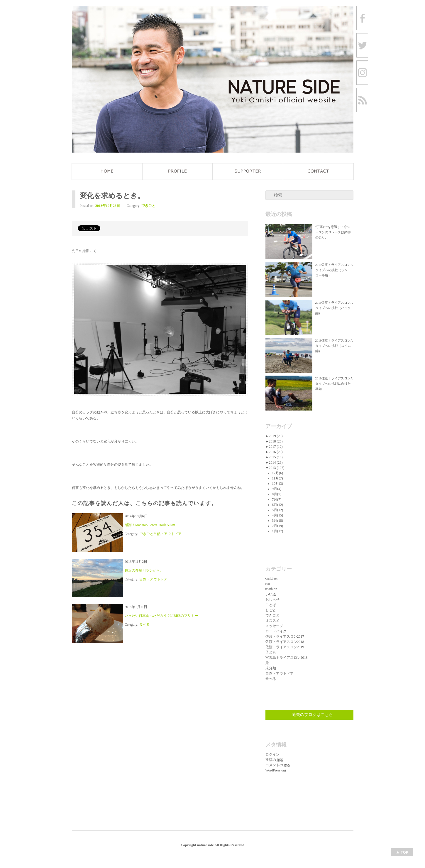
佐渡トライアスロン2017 (285, 636)
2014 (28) (276, 462)
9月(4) (277, 489)
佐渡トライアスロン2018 (285, 642)
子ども (271, 652)
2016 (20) (276, 452)
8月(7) (277, 494)
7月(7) (277, 499)
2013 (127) (276, 468)
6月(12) (277, 505)
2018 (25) (276, 441)
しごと (271, 610)
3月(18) (277, 521)
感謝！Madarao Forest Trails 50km (150, 525)
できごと (148, 206)
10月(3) (277, 484)
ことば (271, 605)
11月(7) (277, 478)
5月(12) (277, 510)
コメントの (278, 765)
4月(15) (277, 515)
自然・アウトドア (167, 534)
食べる (145, 624)
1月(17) (277, 531)
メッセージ (274, 626)
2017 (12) (276, 447)
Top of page (402, 852)
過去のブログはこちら (312, 715)
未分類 (271, 668)
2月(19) (277, 526)
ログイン (272, 754)
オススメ (272, 621)
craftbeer (272, 578)
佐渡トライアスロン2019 (285, 647)
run (268, 584)
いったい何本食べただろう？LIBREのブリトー (161, 616)
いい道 (271, 594)
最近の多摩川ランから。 (144, 570)
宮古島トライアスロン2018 (287, 658)
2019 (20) (276, 436)
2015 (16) (276, 457)
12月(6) (277, 473)
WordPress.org (276, 770)
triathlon (271, 589)
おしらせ (272, 600)
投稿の (274, 760)
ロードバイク (276, 631)
